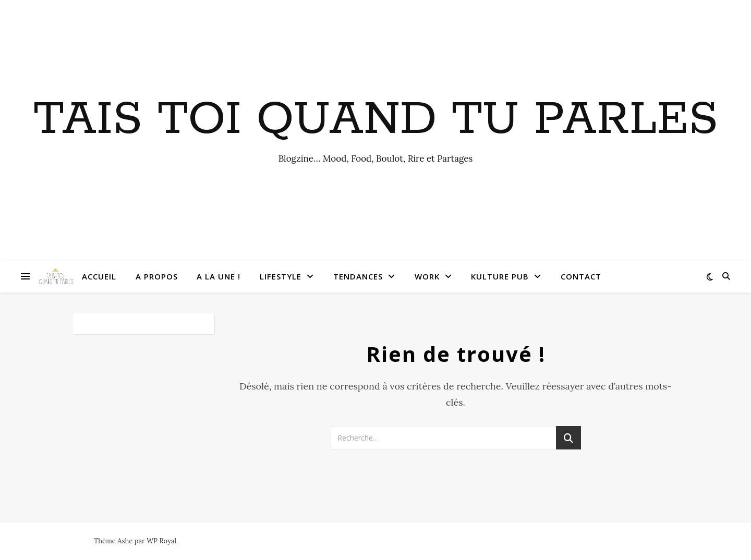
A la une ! (219, 276)
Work (427, 276)
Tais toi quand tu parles (376, 120)
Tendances (358, 276)
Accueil (99, 276)
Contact (581, 276)
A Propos (157, 276)
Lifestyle (281, 276)
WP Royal (161, 541)
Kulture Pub (500, 276)
